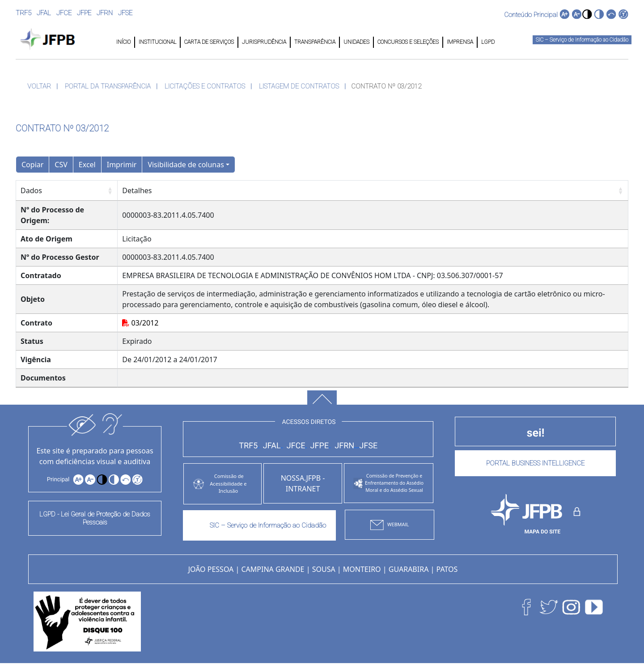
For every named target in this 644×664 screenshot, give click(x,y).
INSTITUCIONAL (157, 42)
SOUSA (324, 569)
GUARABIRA (409, 569)
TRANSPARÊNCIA (315, 42)
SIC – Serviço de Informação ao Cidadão (582, 40)
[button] (587, 14)
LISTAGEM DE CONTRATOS (299, 86)
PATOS (447, 569)
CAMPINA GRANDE (273, 569)
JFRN (105, 13)
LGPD (487, 42)
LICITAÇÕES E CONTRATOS (205, 86)
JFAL (44, 13)
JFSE (125, 13)
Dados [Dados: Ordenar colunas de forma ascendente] (31, 190)
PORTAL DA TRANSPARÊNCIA (108, 86)
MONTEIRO (362, 569)
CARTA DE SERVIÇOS (209, 42)
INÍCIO (123, 42)
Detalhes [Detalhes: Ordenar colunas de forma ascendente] (137, 190)
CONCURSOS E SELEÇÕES (408, 42)
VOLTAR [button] (39, 86)
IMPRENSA (460, 42)
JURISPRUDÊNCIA (264, 42)
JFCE (64, 13)
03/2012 (140, 323)
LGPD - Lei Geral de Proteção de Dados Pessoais (95, 518)
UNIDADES (356, 42)
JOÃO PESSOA (211, 569)
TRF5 (23, 13)
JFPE (84, 13)
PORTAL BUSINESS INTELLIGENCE (535, 463)
